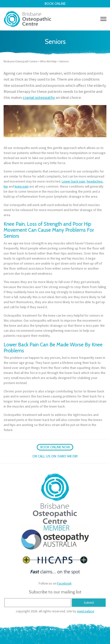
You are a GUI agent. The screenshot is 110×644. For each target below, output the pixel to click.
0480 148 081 (67, 456)
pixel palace (86, 611)
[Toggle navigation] (103, 19)
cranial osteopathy (39, 97)
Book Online (55, 4)
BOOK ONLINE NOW (55, 447)
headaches (95, 181)
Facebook (64, 583)
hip (6, 186)
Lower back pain (73, 181)
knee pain (22, 186)
